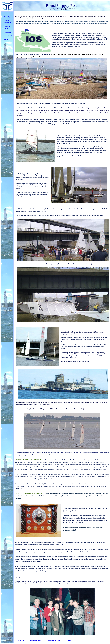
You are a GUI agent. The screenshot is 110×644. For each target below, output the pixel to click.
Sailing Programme (7, 22)
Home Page (7, 17)
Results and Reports (36, 640)
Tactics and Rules (7, 36)
